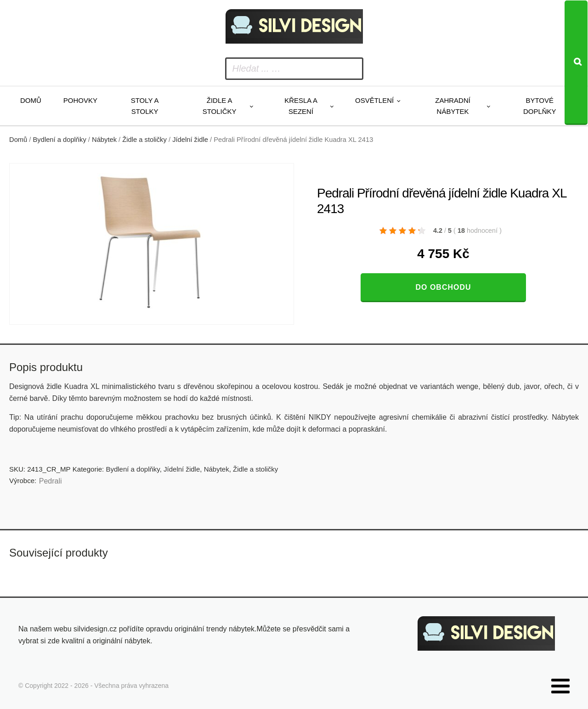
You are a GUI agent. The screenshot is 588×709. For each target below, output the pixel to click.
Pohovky (80, 100)
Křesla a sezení (301, 106)
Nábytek (104, 140)
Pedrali (51, 481)
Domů (31, 100)
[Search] (576, 63)
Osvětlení (374, 100)
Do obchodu (443, 287)
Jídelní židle (190, 140)
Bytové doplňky (540, 106)
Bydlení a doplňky (60, 140)
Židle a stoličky (220, 106)
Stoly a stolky (145, 106)
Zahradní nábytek (453, 106)
